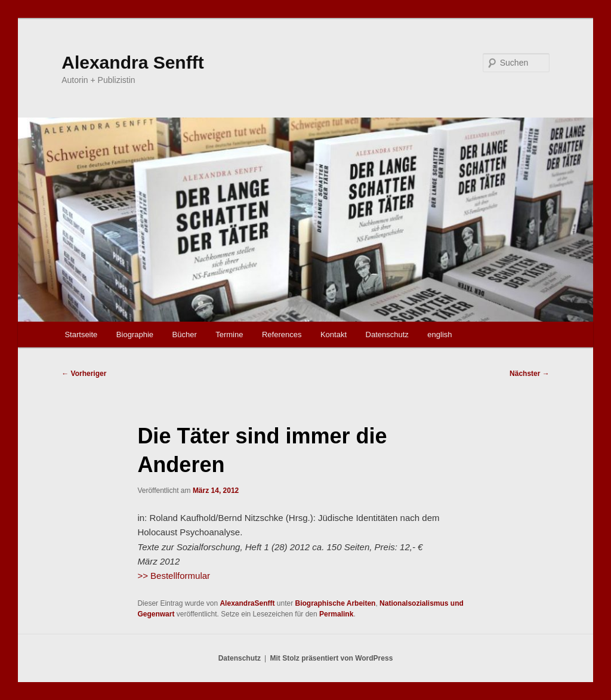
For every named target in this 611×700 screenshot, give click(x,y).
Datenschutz (387, 334)
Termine (229, 334)
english (439, 334)
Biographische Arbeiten (336, 603)
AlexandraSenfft (247, 603)
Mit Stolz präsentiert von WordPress (331, 658)
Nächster (530, 374)
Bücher (185, 334)
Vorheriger (84, 374)
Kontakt (334, 334)
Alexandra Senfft (132, 62)
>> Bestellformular (174, 576)
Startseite (81, 334)
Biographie (135, 334)
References (282, 334)
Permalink (336, 614)
